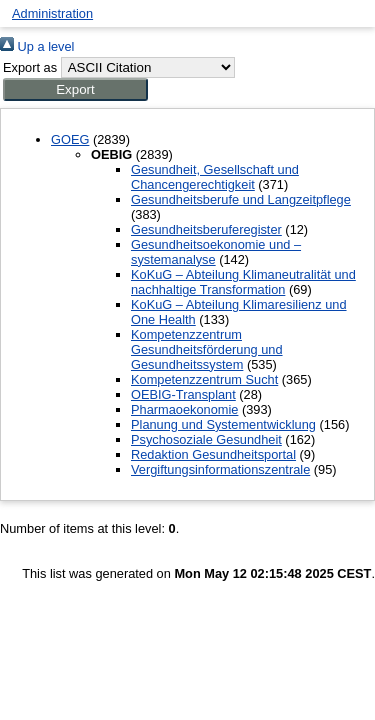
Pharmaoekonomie (184, 409)
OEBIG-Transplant (183, 394)
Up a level (37, 46)
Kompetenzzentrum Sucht (204, 379)
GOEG (70, 139)
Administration (52, 13)
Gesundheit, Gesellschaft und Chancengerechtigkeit (215, 177)
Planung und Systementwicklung (223, 424)
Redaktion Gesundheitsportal (213, 454)
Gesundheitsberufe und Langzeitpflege (241, 199)
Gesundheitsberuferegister (206, 229)
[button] (75, 89)
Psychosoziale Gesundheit (206, 439)
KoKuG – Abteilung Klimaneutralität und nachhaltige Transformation (243, 282)
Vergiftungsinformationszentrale (220, 469)
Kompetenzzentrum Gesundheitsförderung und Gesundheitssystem (207, 349)
